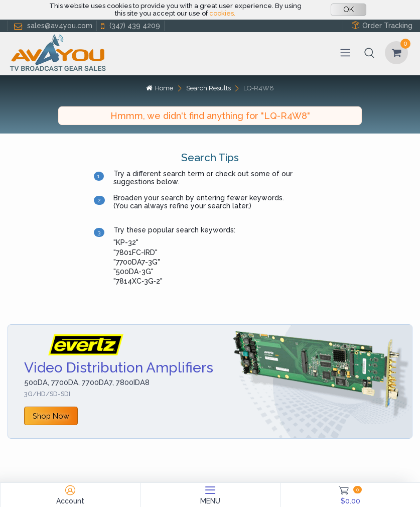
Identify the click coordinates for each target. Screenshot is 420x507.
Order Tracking (382, 25)
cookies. (222, 13)
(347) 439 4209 (129, 26)
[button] (369, 53)
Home (160, 88)
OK (348, 10)
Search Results (208, 88)
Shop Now (51, 416)
